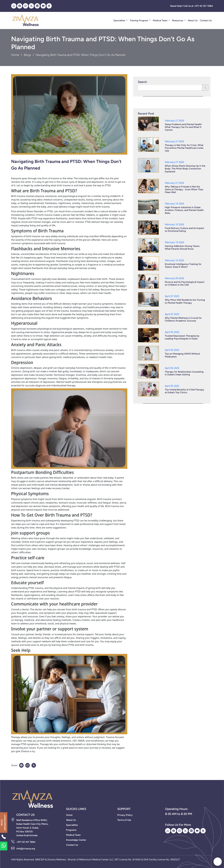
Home (15, 55)
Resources (178, 20)
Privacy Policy (125, 815)
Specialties (120, 20)
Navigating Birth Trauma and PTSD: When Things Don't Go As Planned (66, 165)
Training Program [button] (139, 20)
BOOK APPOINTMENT (3, 823)
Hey (207, 861)
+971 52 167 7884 (26, 842)
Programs (71, 830)
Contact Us (206, 20)
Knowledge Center (76, 840)
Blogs (27, 55)
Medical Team (160, 20)
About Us (193, 20)
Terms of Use (124, 820)
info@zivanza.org (26, 849)
